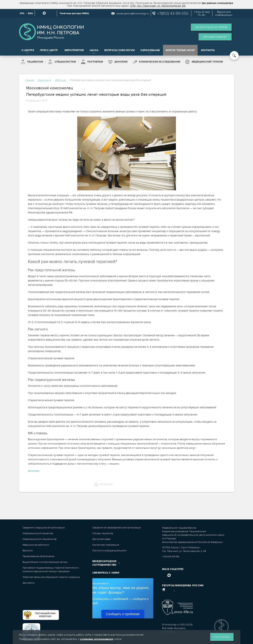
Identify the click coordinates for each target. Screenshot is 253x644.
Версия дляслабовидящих (224, 13)
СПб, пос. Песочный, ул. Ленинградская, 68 (158, 6)
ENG (30, 13)
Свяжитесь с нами (106, 573)
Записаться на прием (211, 27)
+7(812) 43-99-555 (173, 13)
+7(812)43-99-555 (171, 557)
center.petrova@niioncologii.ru (133, 14)
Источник (34, 471)
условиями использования (96, 639)
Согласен (222, 637)
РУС (22, 13)
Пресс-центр (44, 80)
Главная (30, 80)
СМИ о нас (60, 80)
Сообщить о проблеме (123, 614)
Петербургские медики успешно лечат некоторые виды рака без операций (110, 80)
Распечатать (106, 484)
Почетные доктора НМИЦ (74, 13)
